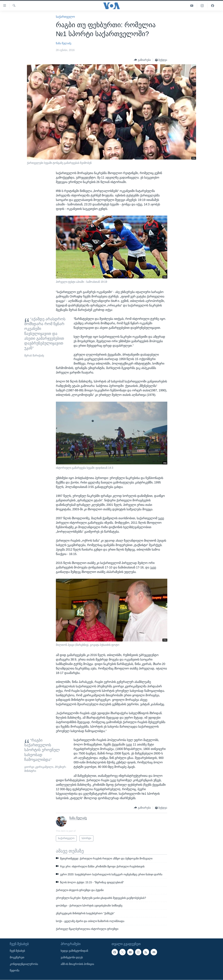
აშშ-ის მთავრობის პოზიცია (77, 964)
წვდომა (15, 970)
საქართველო (65, 17)
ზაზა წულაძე (64, 43)
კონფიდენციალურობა (24, 964)
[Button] (142, 60)
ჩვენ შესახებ (17, 951)
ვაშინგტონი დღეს (72, 957)
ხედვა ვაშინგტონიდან (74, 951)
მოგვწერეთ (17, 957)
